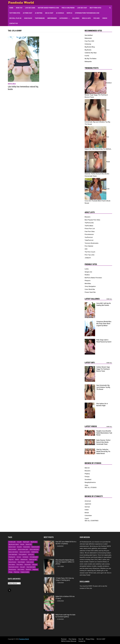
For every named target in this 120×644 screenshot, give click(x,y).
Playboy (87, 474)
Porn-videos (12, 565)
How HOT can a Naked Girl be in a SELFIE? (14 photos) (66, 543)
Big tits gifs (26, 542)
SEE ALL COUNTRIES (92, 521)
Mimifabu (88, 283)
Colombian (88, 515)
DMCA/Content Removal (69, 641)
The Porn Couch (90, 252)
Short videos (21, 570)
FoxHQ (87, 56)
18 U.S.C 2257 (101, 639)
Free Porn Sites (90, 231)
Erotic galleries (23, 554)
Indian (87, 510)
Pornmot (64, 639)
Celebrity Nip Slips (91, 53)
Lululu (87, 269)
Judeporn (88, 258)
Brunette (19, 547)
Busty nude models (25, 552)
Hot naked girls (34, 557)
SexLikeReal (89, 35)
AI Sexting (39, 13)
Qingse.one (88, 272)
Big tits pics (34, 542)
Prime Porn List (90, 229)
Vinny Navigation (90, 286)
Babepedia (88, 61)
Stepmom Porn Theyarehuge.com (87, 13)
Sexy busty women (14, 567)
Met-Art (87, 468)
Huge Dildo (28, 18)
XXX (86, 249)
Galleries (76, 18)
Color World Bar (90, 289)
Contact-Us (13, 23)
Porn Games (73, 639)
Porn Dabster (89, 246)
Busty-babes (27, 547)
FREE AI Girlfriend (68, 8)
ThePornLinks (89, 223)
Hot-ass (19, 557)
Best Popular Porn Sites (92, 220)
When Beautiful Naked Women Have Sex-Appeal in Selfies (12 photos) (65, 562)
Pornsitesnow (89, 234)
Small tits (28, 570)
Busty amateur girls (23, 549)
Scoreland (88, 479)
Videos (105, 18)
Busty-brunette (35, 547)
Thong (10, 572)
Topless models (25, 572)
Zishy (86, 485)
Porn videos (20, 565)
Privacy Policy (90, 639)
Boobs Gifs (29, 544)
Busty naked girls (34, 549)
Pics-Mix (96, 18)
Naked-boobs (24, 560)
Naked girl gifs (33, 560)
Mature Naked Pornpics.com (48, 8)
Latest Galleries (92, 299)
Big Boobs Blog (90, 47)
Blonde (22, 544)
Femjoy (87, 477)
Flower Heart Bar (90, 292)
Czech (87, 518)
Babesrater (88, 38)
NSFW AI (69, 13)
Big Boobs (88, 50)
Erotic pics (31, 554)
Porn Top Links (90, 255)
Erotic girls (12, 84)
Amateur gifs (12, 542)
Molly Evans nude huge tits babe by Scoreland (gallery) (65, 616)
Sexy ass (35, 565)
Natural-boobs (12, 562)
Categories (64, 18)
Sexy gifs (23, 567)
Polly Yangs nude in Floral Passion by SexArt (104, 341)
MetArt (17, 560)
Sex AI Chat (49, 13)
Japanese (88, 504)
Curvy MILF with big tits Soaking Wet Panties (104, 304)
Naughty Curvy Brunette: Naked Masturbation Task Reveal (104, 433)
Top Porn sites (15, 13)
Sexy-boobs (28, 565)
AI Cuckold (60, 13)
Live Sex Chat (82, 8)
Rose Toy (19, 8)
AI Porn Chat (28, 13)
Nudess (87, 275)
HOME (11, 8)
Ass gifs (19, 542)
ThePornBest (89, 226)
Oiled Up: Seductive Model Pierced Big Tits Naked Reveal (103, 451)
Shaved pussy (12, 570)
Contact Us (82, 641)
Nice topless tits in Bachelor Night (102, 405)
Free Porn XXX (89, 41)
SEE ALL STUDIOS (91, 487)
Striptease (35, 570)
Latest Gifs (90, 363)
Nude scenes (30, 562)
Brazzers (88, 217)
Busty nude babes (13, 552)
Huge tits (11, 560)
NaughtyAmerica (90, 482)
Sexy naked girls (31, 567)
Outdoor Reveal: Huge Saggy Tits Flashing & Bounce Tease (103, 369)
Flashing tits (12, 557)
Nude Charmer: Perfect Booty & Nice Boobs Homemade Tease (103, 442)
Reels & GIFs (86, 18)
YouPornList (89, 237)
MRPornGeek (52, 18)
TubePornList (89, 240)
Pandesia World (24, 639)
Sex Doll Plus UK (15, 18)
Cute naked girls (13, 554)
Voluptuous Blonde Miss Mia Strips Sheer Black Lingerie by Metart (104, 324)
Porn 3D (81, 639)
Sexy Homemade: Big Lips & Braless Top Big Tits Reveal (103, 387)
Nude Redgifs (21, 562)
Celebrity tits (35, 552)
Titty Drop (16, 572)
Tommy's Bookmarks (92, 243)
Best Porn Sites (95, 8)
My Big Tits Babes (91, 59)
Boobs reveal (12, 547)
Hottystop (88, 44)
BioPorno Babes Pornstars (93, 278)
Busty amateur (13, 549)
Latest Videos (91, 426)
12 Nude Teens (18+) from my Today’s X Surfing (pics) (65, 579)
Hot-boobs (25, 557)
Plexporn (88, 281)
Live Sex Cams (30, 8)
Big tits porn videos (14, 544)
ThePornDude (40, 18)
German (87, 507)
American (88, 501)
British (87, 513)
